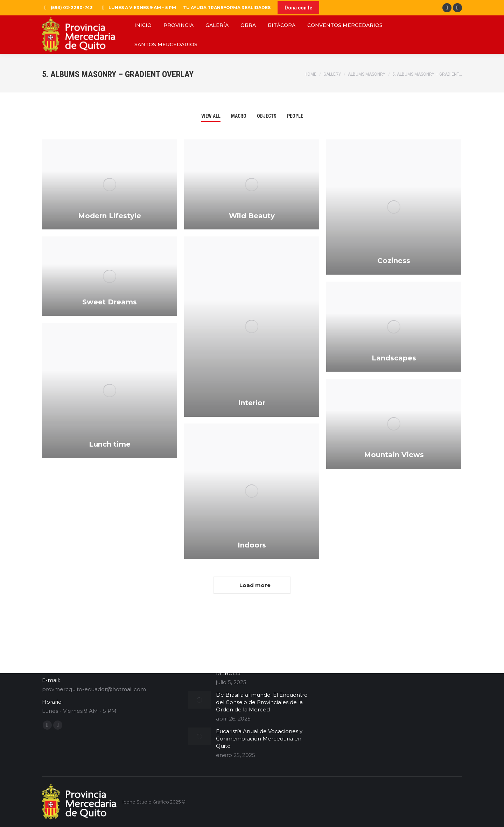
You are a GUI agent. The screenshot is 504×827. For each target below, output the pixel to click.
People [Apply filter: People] (295, 116)
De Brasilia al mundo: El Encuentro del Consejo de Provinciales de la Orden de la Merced (262, 702)
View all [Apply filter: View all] (211, 116)
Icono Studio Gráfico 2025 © (154, 802)
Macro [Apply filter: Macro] (239, 116)
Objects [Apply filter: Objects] (267, 116)
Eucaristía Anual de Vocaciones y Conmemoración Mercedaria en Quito (259, 739)
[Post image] (199, 700)
